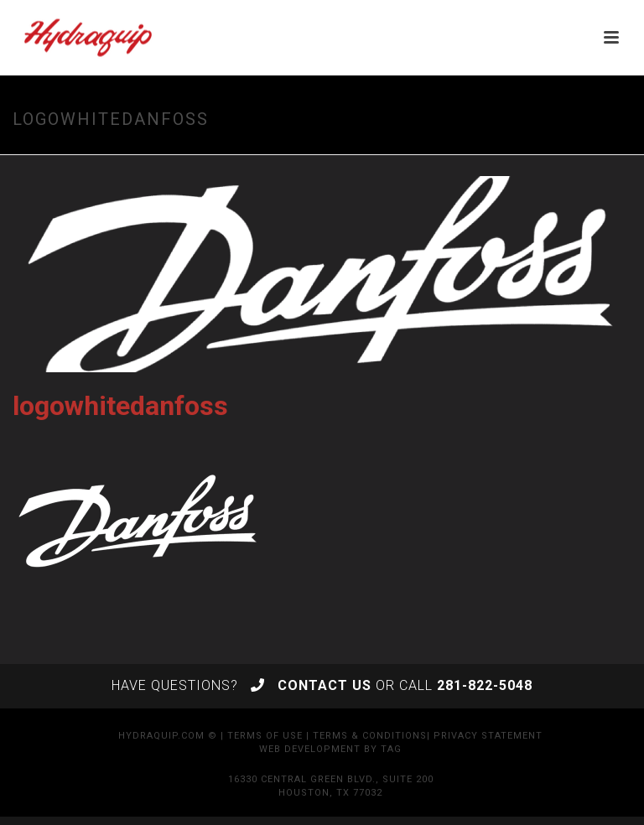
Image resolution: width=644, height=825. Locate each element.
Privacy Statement (488, 736)
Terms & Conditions (370, 736)
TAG (391, 749)
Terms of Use (265, 736)
